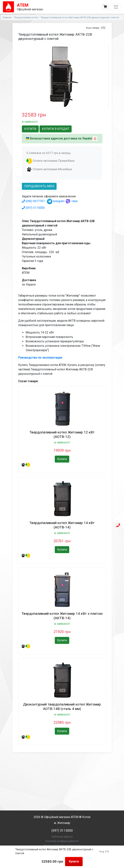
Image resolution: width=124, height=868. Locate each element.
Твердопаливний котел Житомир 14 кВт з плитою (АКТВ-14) (62, 616)
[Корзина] (105, 7)
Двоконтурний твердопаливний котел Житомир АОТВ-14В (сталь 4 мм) (62, 707)
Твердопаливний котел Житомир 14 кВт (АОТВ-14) (62, 525)
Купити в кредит (56, 129)
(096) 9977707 (33, 201)
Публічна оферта (62, 837)
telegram (56, 201)
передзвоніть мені (39, 186)
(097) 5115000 (33, 208)
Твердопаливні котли (26, 17)
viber (72, 201)
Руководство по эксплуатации (40, 358)
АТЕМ (75, 817)
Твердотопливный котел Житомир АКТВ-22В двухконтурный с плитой (80, 17)
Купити (74, 861)
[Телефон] (118, 525)
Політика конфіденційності (62, 841)
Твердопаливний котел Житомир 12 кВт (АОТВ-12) (62, 434)
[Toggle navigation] (116, 7)
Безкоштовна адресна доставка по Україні (61, 138)
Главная (7, 17)
